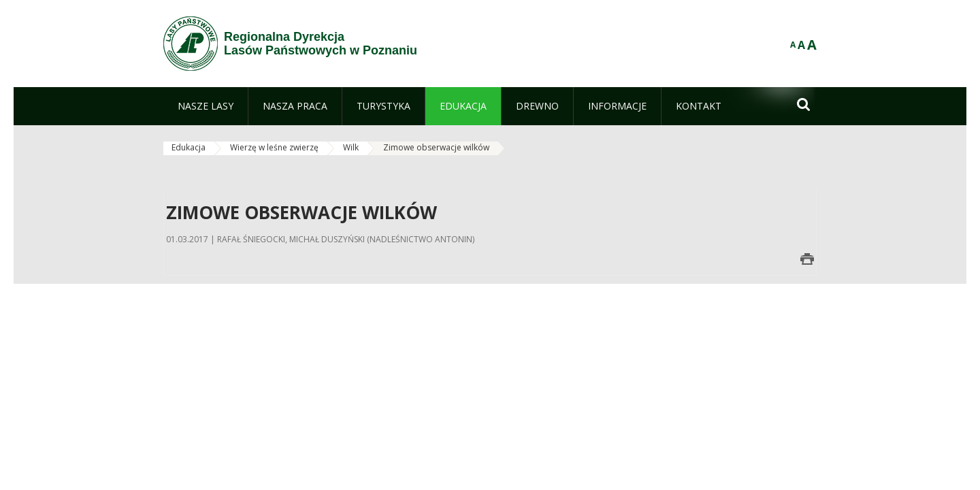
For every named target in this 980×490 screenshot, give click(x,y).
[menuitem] (206, 106)
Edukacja (189, 147)
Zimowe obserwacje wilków (436, 147)
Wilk (351, 147)
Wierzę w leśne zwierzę (274, 147)
